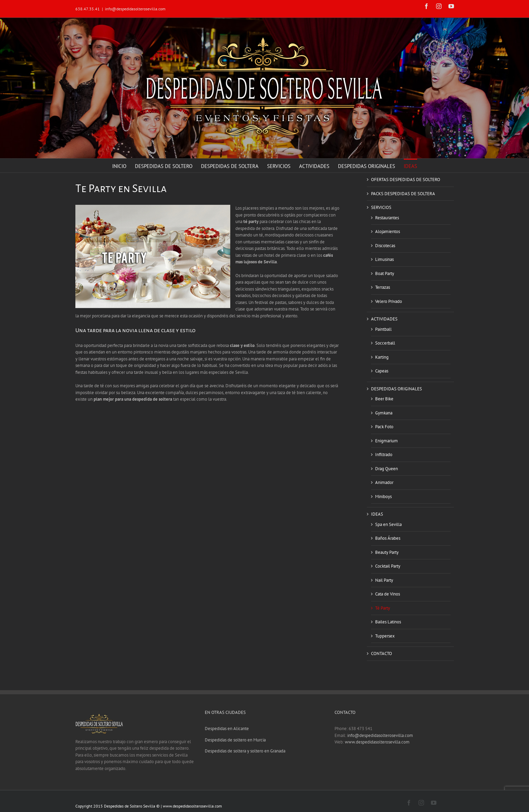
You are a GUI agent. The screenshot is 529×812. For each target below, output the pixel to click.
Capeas (382, 371)
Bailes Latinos (388, 622)
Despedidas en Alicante (227, 729)
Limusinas (384, 259)
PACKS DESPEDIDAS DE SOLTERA (403, 194)
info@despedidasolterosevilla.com (135, 9)
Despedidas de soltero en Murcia (235, 740)
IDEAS (377, 514)
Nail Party (384, 580)
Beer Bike (384, 399)
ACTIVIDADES (384, 319)
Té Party (383, 608)
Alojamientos (388, 231)
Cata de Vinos (388, 594)
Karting (382, 357)
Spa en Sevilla (388, 524)
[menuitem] (124, 166)
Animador (384, 482)
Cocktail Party (388, 566)
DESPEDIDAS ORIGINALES (396, 389)
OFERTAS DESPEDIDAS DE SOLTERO (406, 180)
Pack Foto (384, 427)
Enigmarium (387, 441)
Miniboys (383, 497)
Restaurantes (387, 218)
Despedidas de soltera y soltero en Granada (245, 751)
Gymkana (384, 413)
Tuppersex (385, 636)
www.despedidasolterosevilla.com (377, 742)
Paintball (383, 329)
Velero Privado (389, 301)
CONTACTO (382, 653)
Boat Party (385, 273)
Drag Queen (387, 469)
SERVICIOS (381, 207)
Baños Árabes (388, 538)
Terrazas (383, 287)
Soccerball (385, 343)
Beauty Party (387, 552)
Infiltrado (384, 455)
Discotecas (385, 246)
